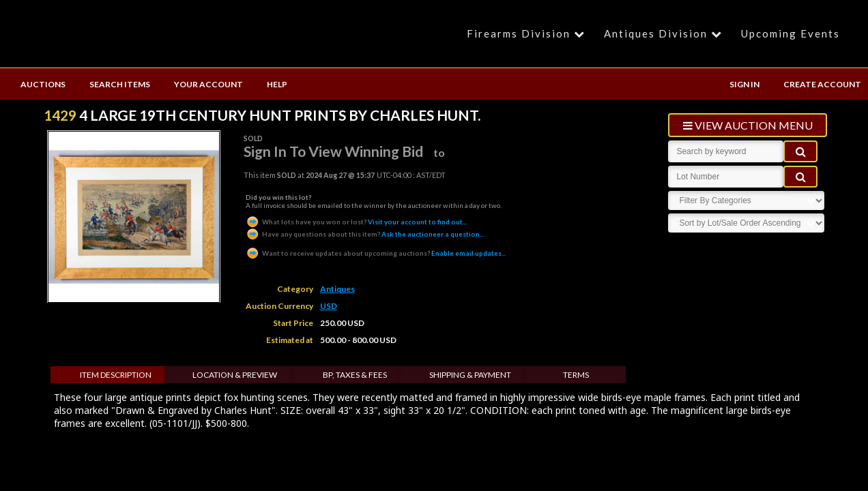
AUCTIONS (43, 84)
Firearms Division (528, 33)
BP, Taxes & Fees (355, 375)
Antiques (337, 289)
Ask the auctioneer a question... (365, 234)
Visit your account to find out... (356, 222)
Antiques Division (665, 33)
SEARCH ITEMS (120, 84)
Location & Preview (235, 375)
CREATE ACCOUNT (822, 84)
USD (329, 306)
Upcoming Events (791, 33)
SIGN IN (744, 84)
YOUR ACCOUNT (208, 84)
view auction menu (748, 125)
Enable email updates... (376, 253)
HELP (277, 84)
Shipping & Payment (470, 375)
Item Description (116, 375)
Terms (576, 375)
